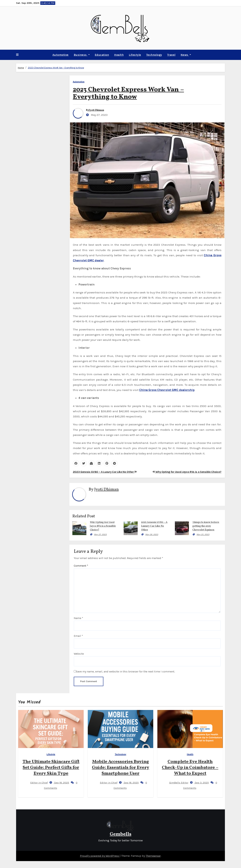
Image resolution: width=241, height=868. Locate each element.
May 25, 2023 (203, 534)
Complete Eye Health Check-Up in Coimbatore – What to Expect (190, 768)
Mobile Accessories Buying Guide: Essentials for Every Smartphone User (121, 768)
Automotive (61, 55)
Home (21, 68)
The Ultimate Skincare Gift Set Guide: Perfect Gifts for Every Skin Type (51, 768)
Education (102, 55)
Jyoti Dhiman (97, 110)
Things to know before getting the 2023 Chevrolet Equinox (206, 526)
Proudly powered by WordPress (100, 856)
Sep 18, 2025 (61, 783)
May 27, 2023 (100, 534)
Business (82, 55)
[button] (17, 55)
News (186, 55)
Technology (154, 55)
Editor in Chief (36, 783)
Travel (171, 55)
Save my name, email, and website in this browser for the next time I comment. (125, 671)
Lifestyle (135, 55)
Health (119, 55)
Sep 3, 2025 (201, 783)
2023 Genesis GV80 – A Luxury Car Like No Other (105, 472)
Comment (81, 566)
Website (79, 654)
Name (78, 618)
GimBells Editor (176, 783)
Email (78, 636)
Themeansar (153, 856)
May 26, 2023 (152, 534)
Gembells (121, 834)
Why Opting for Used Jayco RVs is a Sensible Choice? (187, 472)
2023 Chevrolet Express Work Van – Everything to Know (56, 68)
